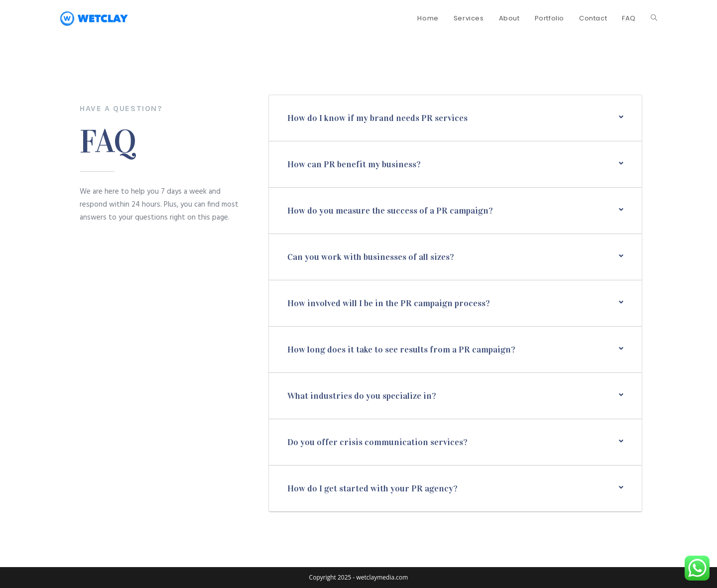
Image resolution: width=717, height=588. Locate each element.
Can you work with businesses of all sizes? (371, 257)
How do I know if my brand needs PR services (377, 118)
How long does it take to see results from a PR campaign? (401, 350)
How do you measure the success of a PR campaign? (390, 211)
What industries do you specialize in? (362, 396)
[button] (455, 118)
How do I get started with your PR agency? (372, 488)
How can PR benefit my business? (354, 164)
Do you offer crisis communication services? (377, 442)
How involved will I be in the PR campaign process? (389, 303)
